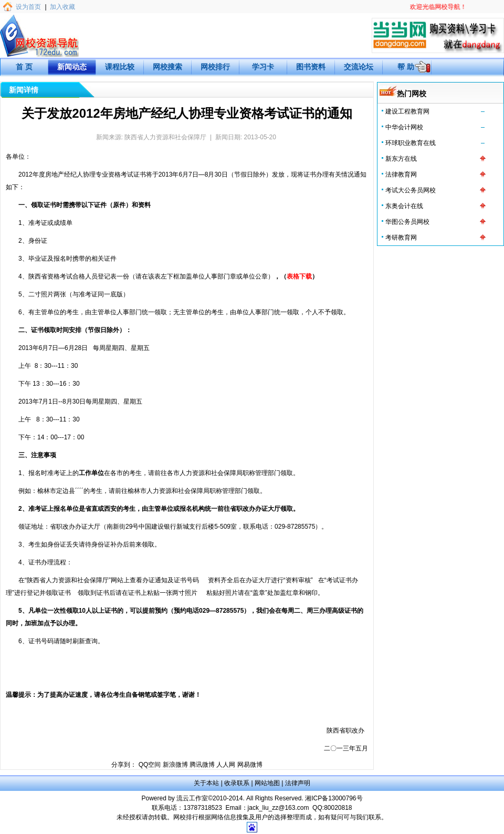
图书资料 (311, 67)
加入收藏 (62, 7)
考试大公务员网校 (411, 190)
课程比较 (120, 67)
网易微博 (250, 765)
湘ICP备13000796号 (334, 798)
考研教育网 (401, 238)
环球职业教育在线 (411, 143)
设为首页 (28, 7)
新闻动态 (72, 67)
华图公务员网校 (407, 222)
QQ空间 (150, 765)
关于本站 (206, 783)
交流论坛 (359, 67)
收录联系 (237, 783)
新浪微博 (175, 765)
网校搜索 (167, 67)
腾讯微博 (202, 765)
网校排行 (215, 67)
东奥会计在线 (404, 206)
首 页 (24, 67)
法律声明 (298, 783)
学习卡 (263, 67)
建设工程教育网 (407, 111)
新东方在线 (401, 159)
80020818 (338, 808)
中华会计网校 (404, 127)
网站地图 (267, 783)
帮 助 (406, 67)
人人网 (226, 765)
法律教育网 (401, 174)
